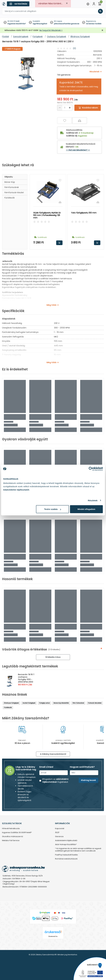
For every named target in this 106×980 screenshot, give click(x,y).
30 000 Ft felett (13, 21)
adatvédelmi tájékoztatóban (55, 781)
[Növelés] (70, 108)
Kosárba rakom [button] (59, 243)
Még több (51, 305)
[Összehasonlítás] (79, 121)
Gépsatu (9, 177)
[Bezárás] (102, 30)
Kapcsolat (60, 829)
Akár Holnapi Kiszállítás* (66, 845)
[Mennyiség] (65, 108)
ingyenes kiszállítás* (17, 24)
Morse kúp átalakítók (61, 703)
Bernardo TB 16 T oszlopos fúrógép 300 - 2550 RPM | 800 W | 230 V (26, 679)
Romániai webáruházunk (66, 859)
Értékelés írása (53, 657)
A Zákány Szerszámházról (53, 754)
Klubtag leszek (88, 780)
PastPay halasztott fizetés (66, 855)
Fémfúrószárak (12, 187)
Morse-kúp (10, 182)
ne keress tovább (94, 24)
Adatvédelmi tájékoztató (66, 841)
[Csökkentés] (60, 108)
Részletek (93, 500)
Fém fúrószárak (78, 703)
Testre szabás (53, 509)
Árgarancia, (91, 21)
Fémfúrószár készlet (14, 193)
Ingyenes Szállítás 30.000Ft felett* (17, 833)
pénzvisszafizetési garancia (67, 24)
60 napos (58, 21)
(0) (74, 48)
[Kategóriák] (18, 4)
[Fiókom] (94, 4)
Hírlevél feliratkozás (11, 829)
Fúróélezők (10, 198)
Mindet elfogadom (86, 509)
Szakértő (36, 21)
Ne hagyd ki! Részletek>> (51, 30)
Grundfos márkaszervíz (13, 837)
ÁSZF (57, 833)
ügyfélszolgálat (40, 24)
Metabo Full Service (11, 841)
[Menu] (88, 4)
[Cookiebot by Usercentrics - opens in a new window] (91, 469)
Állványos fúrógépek (11, 703)
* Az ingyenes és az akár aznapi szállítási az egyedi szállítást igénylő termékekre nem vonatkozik (78, 850)
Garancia (59, 837)
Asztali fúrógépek (29, 703)
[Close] (67, 3)
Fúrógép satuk (44, 703)
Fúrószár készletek (95, 703)
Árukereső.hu (53, 936)
